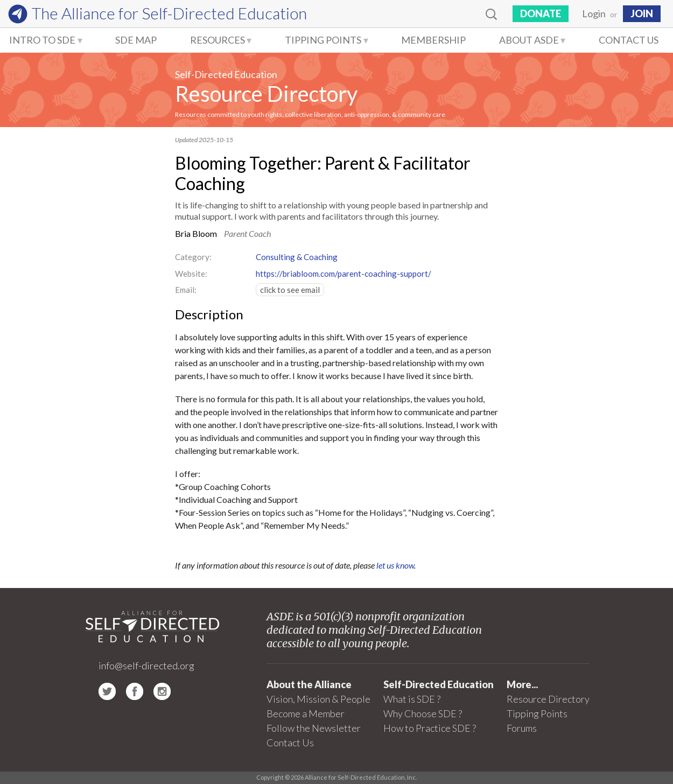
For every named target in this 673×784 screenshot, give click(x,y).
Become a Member (306, 713)
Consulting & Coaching (297, 257)
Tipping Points (323, 40)
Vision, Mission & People (318, 699)
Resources (218, 40)
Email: (186, 290)
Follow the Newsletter (314, 728)
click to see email (290, 290)
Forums (522, 728)
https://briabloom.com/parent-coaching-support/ (343, 274)
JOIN (642, 13)
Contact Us (629, 40)
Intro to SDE (42, 40)
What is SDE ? (412, 699)
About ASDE (529, 40)
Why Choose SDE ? (423, 713)
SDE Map (136, 40)
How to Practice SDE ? (430, 728)
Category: (193, 257)
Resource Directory (266, 94)
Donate (541, 13)
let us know (395, 565)
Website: (191, 274)
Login (594, 13)
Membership (433, 40)
